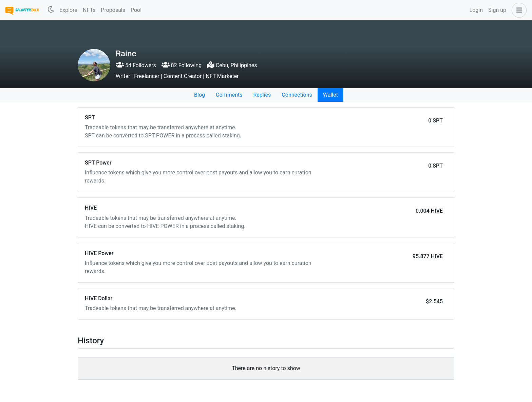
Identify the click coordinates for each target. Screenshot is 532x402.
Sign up (497, 10)
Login (476, 10)
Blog (199, 95)
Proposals (113, 10)
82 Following (182, 65)
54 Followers (136, 65)
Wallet (330, 95)
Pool (136, 10)
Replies (262, 95)
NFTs (89, 10)
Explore (68, 10)
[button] (518, 10)
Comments (229, 95)
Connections (297, 95)
